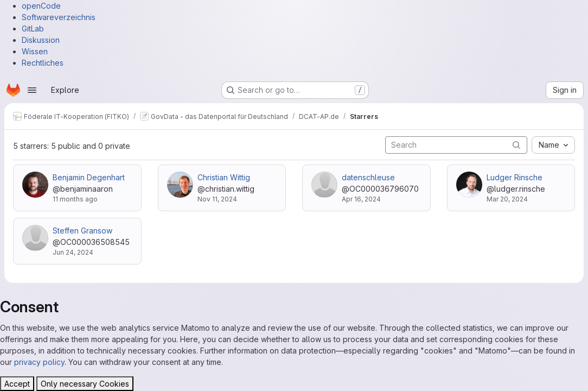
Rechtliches (43, 63)
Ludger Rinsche (514, 177)
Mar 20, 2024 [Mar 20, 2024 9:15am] (507, 199)
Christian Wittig (224, 177)
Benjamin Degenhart (89, 177)
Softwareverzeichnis (59, 17)
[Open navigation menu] (32, 90)
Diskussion (41, 40)
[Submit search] (516, 145)
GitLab (33, 29)
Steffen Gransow (82, 231)
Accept (17, 384)
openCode (41, 6)
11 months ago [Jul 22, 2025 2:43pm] (75, 199)
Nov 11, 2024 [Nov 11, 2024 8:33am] (217, 199)
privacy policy (39, 362)
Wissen (35, 51)
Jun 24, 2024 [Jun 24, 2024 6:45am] (73, 252)
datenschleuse (368, 177)
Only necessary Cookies (85, 384)
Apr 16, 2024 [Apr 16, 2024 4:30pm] (361, 199)
